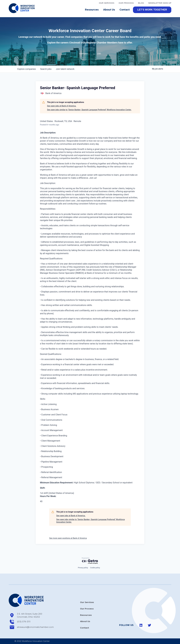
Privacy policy (83, 568)
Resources (92, 10)
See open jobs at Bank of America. (62, 106)
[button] (152, 10)
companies (27, 69)
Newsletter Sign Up (160, 3)
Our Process (126, 3)
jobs (46, 69)
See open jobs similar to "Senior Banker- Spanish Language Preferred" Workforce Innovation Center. (89, 110)
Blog (141, 3)
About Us (110, 10)
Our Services (107, 3)
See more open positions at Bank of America (68, 539)
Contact (125, 10)
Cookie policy (95, 568)
